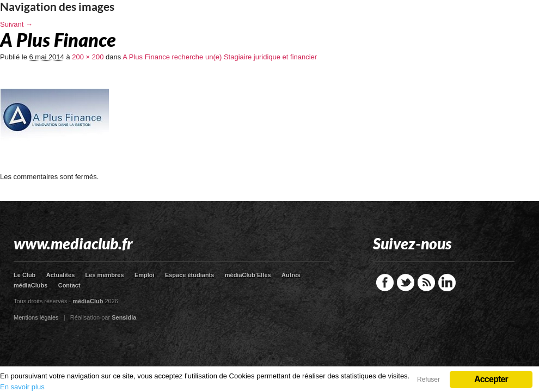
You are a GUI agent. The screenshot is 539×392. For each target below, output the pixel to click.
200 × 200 (88, 57)
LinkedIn (447, 283)
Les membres (105, 275)
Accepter (491, 379)
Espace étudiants (189, 275)
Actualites (61, 275)
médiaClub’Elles (248, 275)
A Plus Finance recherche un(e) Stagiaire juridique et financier (220, 57)
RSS (426, 283)
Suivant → (16, 24)
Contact (69, 285)
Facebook (385, 283)
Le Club (24, 275)
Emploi (145, 275)
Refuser (428, 379)
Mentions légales (36, 317)
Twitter (406, 283)
